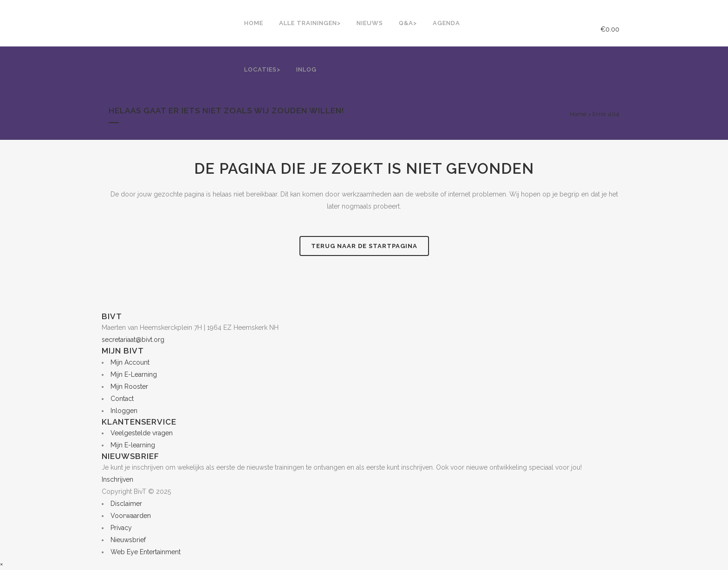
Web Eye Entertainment (146, 552)
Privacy (121, 528)
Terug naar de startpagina (364, 246)
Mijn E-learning (133, 445)
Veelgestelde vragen (142, 433)
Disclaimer (126, 504)
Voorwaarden (131, 516)
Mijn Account (130, 362)
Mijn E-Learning (134, 374)
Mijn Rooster (129, 387)
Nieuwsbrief (128, 540)
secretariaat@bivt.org (133, 340)
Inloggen (124, 411)
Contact (122, 399)
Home (578, 114)
